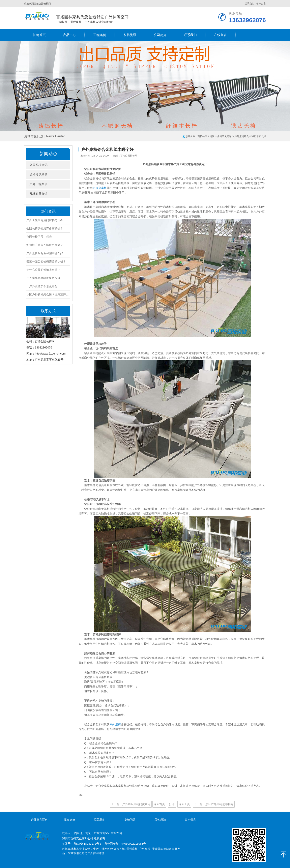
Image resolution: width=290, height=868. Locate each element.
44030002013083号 (134, 844)
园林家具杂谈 (38, 194)
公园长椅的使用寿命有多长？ (45, 228)
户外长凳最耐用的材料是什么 (45, 220)
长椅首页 (39, 35)
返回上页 (184, 804)
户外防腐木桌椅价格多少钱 (43, 278)
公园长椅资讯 (38, 165)
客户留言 (261, 4)
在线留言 (221, 35)
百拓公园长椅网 (206, 136)
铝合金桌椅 (100, 188)
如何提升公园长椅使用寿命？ (45, 245)
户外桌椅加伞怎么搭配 (42, 286)
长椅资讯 (130, 35)
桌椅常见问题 (224, 136)
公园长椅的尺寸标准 (39, 237)
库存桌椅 (69, 820)
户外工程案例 (38, 184)
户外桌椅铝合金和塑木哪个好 (45, 253)
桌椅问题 (130, 820)
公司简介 (160, 35)
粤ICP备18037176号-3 (87, 844)
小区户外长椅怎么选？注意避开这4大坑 (48, 295)
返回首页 (159, 804)
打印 (172, 804)
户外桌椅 (115, 724)
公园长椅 (119, 849)
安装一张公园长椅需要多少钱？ (46, 261)
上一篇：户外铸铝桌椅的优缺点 (131, 804)
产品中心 (69, 35)
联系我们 (249, 4)
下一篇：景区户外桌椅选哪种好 (214, 804)
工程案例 (100, 35)
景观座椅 (132, 849)
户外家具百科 (39, 820)
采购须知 (160, 820)
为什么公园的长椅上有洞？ (43, 270)
